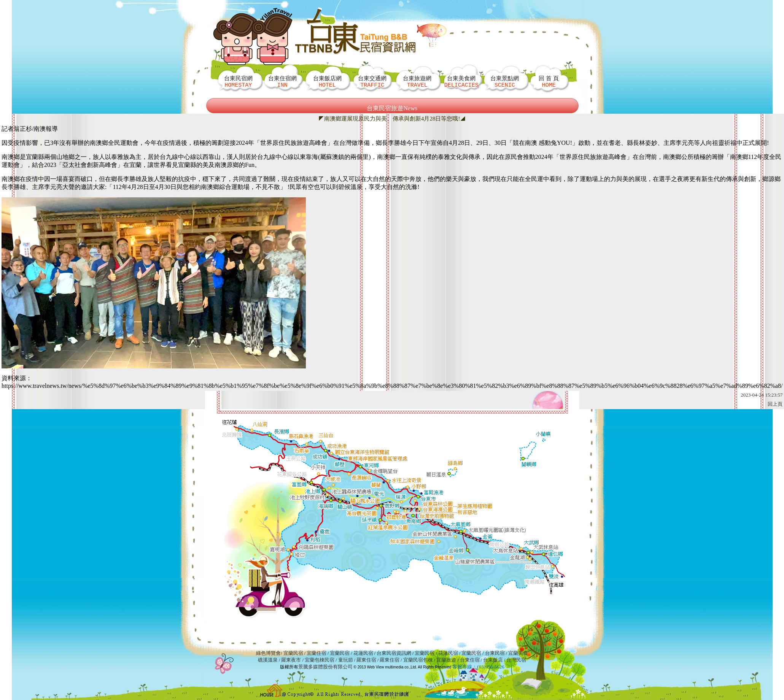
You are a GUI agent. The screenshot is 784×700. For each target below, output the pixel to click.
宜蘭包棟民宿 (320, 660)
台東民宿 (495, 653)
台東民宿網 (238, 82)
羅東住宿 (366, 660)
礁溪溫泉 (268, 660)
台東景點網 (505, 82)
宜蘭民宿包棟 (418, 660)
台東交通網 (372, 82)
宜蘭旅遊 (446, 660)
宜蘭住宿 (316, 653)
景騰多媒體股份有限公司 (325, 667)
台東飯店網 (327, 82)
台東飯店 (493, 660)
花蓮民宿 (363, 653)
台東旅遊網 (417, 82)
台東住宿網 (282, 82)
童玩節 (346, 660)
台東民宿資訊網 (394, 653)
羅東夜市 (292, 660)
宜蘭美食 (518, 653)
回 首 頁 (549, 82)
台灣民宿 (516, 660)
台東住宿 (470, 660)
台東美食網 (461, 82)
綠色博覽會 (268, 653)
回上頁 (775, 404)
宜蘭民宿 (293, 653)
